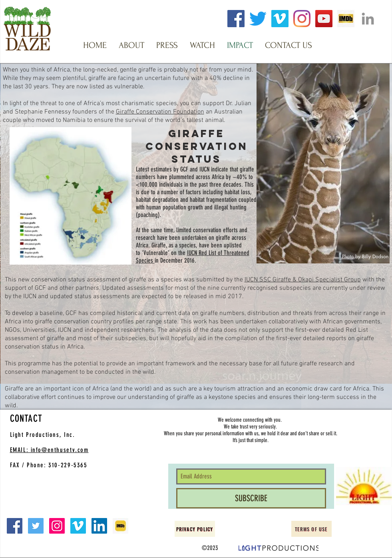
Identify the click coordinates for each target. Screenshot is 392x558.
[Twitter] (258, 19)
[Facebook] (236, 19)
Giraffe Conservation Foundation (160, 112)
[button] (131, 45)
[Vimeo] (280, 19)
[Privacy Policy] (195, 529)
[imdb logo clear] (346, 19)
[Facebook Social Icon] (15, 526)
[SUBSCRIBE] (251, 498)
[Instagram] (302, 19)
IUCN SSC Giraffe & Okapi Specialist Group (303, 280)
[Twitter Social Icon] (36, 526)
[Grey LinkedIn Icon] (368, 19)
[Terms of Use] (311, 529)
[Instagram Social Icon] (57, 526)
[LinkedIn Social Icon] (99, 526)
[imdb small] (120, 526)
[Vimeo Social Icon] (78, 526)
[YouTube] (324, 19)
